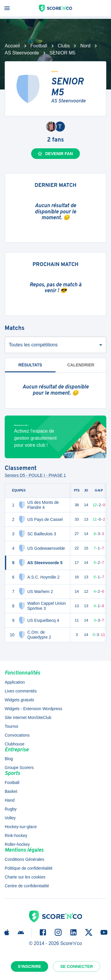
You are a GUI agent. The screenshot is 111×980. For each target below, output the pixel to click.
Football (39, 46)
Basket (11, 791)
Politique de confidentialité (29, 868)
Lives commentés (21, 691)
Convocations (17, 735)
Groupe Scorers (19, 768)
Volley (10, 818)
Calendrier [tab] (81, 365)
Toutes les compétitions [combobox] (33, 345)
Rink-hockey (16, 836)
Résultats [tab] (30, 367)
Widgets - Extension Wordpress (33, 709)
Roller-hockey (17, 844)
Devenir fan (55, 154)
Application (15, 682)
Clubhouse (15, 744)
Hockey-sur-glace (21, 827)
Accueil (12, 46)
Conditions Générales (25, 859)
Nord (85, 46)
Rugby (11, 809)
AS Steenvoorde (22, 53)
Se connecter (76, 966)
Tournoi (11, 726)
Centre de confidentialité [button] (27, 886)
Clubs (64, 46)
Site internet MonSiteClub (28, 717)
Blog (9, 759)
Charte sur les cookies (25, 877)
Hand (10, 800)
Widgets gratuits (19, 700)
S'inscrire (30, 966)
